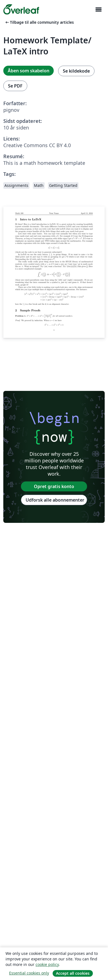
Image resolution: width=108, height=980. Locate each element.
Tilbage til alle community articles (39, 22)
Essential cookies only (29, 973)
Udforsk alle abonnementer (55, 500)
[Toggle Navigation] (98, 10)
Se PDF (15, 86)
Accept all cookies (73, 973)
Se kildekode (76, 71)
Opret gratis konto (54, 486)
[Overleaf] (21, 9)
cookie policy (47, 964)
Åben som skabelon (29, 71)
